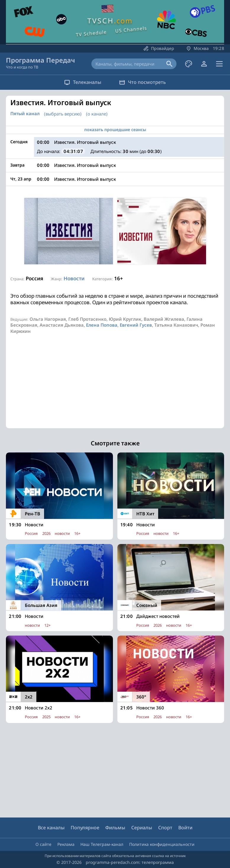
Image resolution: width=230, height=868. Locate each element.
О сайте (43, 844)
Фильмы (115, 828)
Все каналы (51, 828)
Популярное (85, 828)
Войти (185, 828)
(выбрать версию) (63, 114)
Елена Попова (102, 325)
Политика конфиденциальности (162, 844)
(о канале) (97, 114)
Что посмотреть (142, 82)
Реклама (66, 844)
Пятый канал (25, 114)
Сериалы (142, 828)
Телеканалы (83, 82)
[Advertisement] (115, 387)
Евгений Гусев (136, 325)
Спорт (165, 828)
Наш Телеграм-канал (102, 844)
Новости (74, 278)
